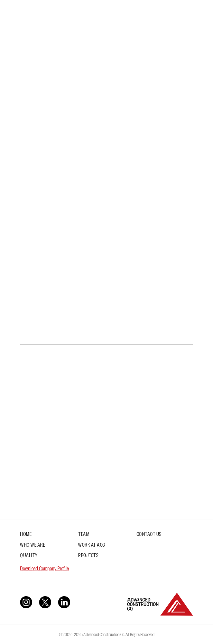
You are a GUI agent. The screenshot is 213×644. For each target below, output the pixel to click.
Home (26, 535)
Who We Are (33, 546)
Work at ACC (92, 546)
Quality (29, 556)
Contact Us (149, 535)
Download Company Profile (44, 570)
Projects (88, 556)
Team (84, 535)
